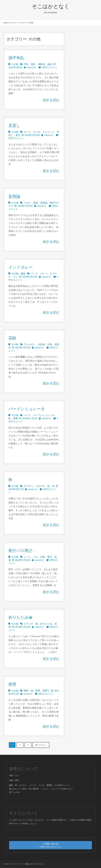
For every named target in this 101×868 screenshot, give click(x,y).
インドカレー (21, 267)
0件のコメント (50, 67)
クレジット (49, 132)
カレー (44, 274)
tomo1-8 (31, 67)
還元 (18, 135)
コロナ (27, 203)
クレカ (37, 132)
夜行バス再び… (22, 550)
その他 (15, 64)
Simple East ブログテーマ (14, 864)
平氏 (26, 64)
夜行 (50, 557)
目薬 (50, 344)
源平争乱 (16, 58)
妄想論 (14, 196)
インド (34, 274)
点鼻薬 (41, 344)
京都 (43, 557)
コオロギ (40, 486)
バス (36, 557)
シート (27, 557)
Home (5, 23)
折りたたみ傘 (21, 617)
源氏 (33, 64)
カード (27, 132)
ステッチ (28, 624)
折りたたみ (46, 624)
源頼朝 (41, 64)
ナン (16, 277)
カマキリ (28, 486)
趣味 (23, 274)
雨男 (12, 684)
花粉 (12, 338)
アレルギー (30, 344)
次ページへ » (41, 745)
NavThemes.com (36, 864)
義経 (50, 64)
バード (27, 415)
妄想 (36, 203)
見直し (14, 125)
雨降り (46, 691)
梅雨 (26, 691)
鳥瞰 (16, 418)
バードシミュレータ (27, 409)
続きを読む (51, 100)
